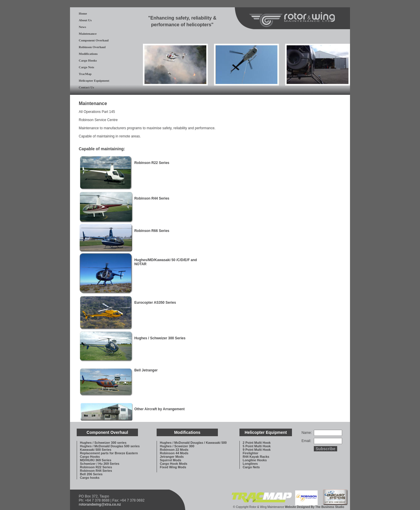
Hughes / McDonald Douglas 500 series (110, 446)
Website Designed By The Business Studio (315, 507)
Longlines (250, 464)
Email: (306, 441)
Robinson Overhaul (92, 47)
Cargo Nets (86, 67)
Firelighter (251, 453)
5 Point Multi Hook (257, 446)
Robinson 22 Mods (174, 450)
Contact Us (86, 87)
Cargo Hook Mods (174, 464)
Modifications (88, 54)
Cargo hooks (90, 478)
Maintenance (88, 34)
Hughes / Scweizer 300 (177, 446)
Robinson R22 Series (96, 467)
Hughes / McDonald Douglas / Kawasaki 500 (193, 443)
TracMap (85, 74)
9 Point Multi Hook (257, 450)
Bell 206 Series (91, 474)
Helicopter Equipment (94, 81)
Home (83, 13)
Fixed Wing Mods (173, 467)
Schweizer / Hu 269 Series (100, 464)
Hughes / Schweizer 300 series (103, 443)
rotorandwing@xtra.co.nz (100, 504)
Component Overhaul (94, 40)
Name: (307, 433)
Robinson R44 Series (96, 471)
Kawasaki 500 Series (96, 450)
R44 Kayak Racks (256, 457)
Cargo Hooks (88, 60)
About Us (85, 20)
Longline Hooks (255, 460)
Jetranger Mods (172, 457)
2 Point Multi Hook (257, 443)
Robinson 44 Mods (174, 453)
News (82, 27)
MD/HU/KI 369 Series (96, 460)
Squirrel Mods (170, 460)
